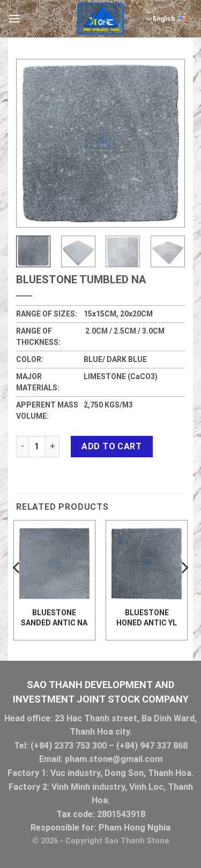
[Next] (184, 589)
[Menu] (14, 18)
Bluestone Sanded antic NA (54, 617)
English (173, 19)
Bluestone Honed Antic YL (147, 617)
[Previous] (17, 589)
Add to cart (111, 446)
